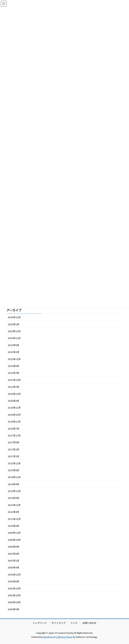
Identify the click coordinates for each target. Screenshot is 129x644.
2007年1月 (14, 561)
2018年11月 (14, 421)
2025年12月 (14, 317)
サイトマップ (58, 623)
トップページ (40, 623)
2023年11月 (14, 338)
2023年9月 (14, 345)
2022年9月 (14, 366)
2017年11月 (14, 435)
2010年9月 (14, 526)
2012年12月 (14, 505)
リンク (74, 623)
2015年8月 (14, 470)
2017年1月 (14, 456)
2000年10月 (14, 602)
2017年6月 (14, 442)
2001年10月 (14, 595)
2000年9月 (14, 609)
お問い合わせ (89, 623)
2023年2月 (14, 352)
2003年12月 (14, 574)
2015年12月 (14, 463)
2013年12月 (14, 491)
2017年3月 (14, 449)
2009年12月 (14, 533)
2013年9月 (14, 498)
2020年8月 (14, 401)
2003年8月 (14, 581)
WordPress (48, 637)
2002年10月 (14, 588)
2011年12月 (14, 519)
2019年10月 (14, 415)
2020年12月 (14, 394)
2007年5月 (14, 554)
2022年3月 (14, 373)
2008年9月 (14, 547)
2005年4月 (14, 567)
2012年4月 (14, 512)
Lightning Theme (64, 637)
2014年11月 (14, 477)
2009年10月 (14, 540)
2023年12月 (14, 331)
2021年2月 (14, 387)
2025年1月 (14, 324)
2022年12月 (14, 359)
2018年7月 (14, 429)
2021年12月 (14, 380)
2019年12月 (14, 408)
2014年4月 (14, 484)
